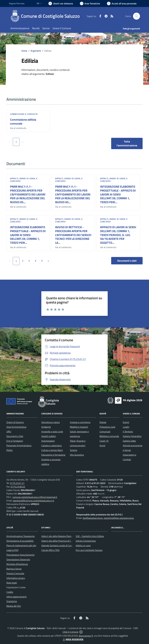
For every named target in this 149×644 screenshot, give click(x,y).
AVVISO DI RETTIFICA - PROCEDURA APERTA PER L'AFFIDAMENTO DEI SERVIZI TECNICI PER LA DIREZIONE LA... (73, 235)
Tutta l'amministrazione (127, 143)
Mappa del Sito (14, 606)
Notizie (103, 422)
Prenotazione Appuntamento (20, 555)
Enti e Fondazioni (15, 441)
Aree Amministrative (16, 427)
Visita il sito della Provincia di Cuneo (58, 541)
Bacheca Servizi (14, 569)
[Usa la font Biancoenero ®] (61, 3)
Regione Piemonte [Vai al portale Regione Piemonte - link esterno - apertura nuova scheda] (17, 3)
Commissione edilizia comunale (23, 122)
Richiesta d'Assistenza (17, 564)
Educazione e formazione (53, 455)
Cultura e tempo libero (52, 450)
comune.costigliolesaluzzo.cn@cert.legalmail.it (35, 497)
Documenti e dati (127, 261)
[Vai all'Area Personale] (122, 3)
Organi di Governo (15, 422)
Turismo (73, 450)
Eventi (126, 422)
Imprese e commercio (80, 422)
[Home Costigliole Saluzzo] (46, 16)
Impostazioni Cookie (16, 587)
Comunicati (105, 432)
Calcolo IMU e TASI (50, 550)
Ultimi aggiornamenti (17, 597)
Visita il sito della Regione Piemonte (59, 536)
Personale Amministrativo (19, 445)
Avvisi (102, 445)
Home (24, 51)
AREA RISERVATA (73, 639)
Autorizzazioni (48, 441)
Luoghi (126, 427)
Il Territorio (128, 432)
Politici (10, 450)
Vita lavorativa (77, 455)
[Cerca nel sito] (136, 16)
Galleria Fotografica (132, 436)
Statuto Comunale (15, 573)
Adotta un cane (83, 545)
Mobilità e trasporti (79, 427)
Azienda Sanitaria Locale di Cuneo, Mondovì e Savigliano (68, 545)
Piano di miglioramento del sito (21, 545)
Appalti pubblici (49, 436)
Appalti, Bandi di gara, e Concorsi (24, 180)
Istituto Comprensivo (86, 541)
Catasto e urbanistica (52, 445)
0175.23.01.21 (17, 483)
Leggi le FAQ (12, 550)
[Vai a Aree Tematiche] (90, 3)
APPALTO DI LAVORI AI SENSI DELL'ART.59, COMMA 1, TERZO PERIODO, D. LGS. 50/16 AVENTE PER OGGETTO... (118, 235)
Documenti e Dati (15, 436)
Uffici (9, 432)
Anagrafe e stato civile (52, 432)
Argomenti (36, 51)
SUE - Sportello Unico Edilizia (90, 536)
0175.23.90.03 (18, 487)
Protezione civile (107, 427)
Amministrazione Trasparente (21, 536)
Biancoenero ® (86, 636)
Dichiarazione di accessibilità (20, 541)
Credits (10, 592)
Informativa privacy (16, 578)
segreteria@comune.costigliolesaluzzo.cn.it (33, 501)
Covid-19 (104, 441)
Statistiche (12, 601)
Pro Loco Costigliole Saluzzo (89, 550)
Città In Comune (70, 632)
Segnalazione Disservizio (18, 559)
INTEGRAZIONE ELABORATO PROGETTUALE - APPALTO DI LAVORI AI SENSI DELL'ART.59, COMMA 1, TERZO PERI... (118, 194)
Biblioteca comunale (109, 436)
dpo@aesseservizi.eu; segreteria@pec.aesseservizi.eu (108, 518)
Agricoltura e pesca (50, 422)
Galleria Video (129, 441)
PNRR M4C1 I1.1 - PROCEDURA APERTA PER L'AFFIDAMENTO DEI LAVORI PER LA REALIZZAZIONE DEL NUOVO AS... (28, 194)
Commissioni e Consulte (24, 114)
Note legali (12, 583)
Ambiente (46, 427)
